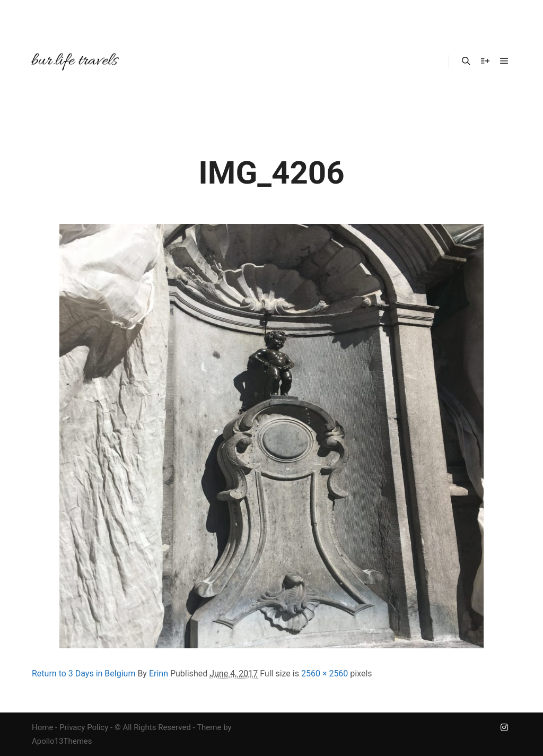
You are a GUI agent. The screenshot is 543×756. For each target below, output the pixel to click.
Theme (209, 727)
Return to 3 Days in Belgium (84, 674)
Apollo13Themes (62, 741)
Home (42, 727)
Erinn (159, 674)
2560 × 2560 (325, 674)
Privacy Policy (84, 727)
